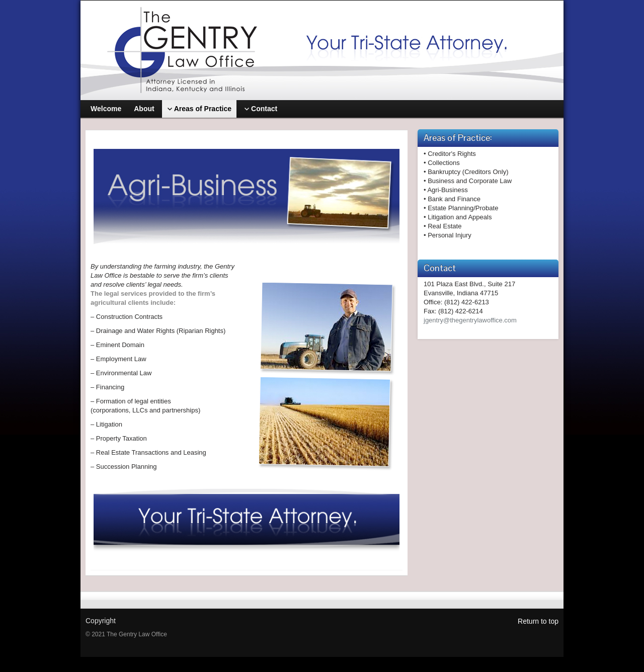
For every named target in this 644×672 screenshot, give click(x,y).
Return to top (538, 621)
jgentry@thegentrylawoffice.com (470, 320)
